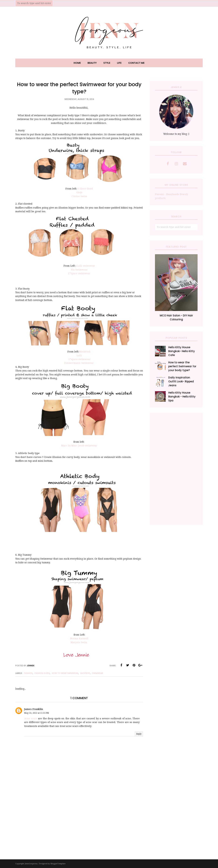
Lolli (79, 355)
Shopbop (85, 673)
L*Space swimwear (79, 273)
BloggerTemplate (58, 864)
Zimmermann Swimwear (79, 363)
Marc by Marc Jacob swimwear (79, 446)
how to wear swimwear (65, 673)
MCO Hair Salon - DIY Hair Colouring (176, 317)
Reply (139, 734)
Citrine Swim (79, 196)
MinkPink (85, 352)
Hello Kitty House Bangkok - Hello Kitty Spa (182, 397)
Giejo (79, 192)
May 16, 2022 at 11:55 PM (37, 713)
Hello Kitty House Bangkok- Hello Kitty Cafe (182, 351)
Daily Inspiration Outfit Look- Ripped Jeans (181, 381)
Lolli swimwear (86, 266)
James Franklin (34, 709)
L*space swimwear (80, 359)
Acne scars (31, 718)
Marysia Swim (79, 642)
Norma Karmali (79, 638)
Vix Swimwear (79, 270)
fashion (28, 673)
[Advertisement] (176, 469)
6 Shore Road (85, 189)
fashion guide (42, 673)
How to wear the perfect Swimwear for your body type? (182, 366)
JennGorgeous (31, 864)
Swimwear (98, 673)
